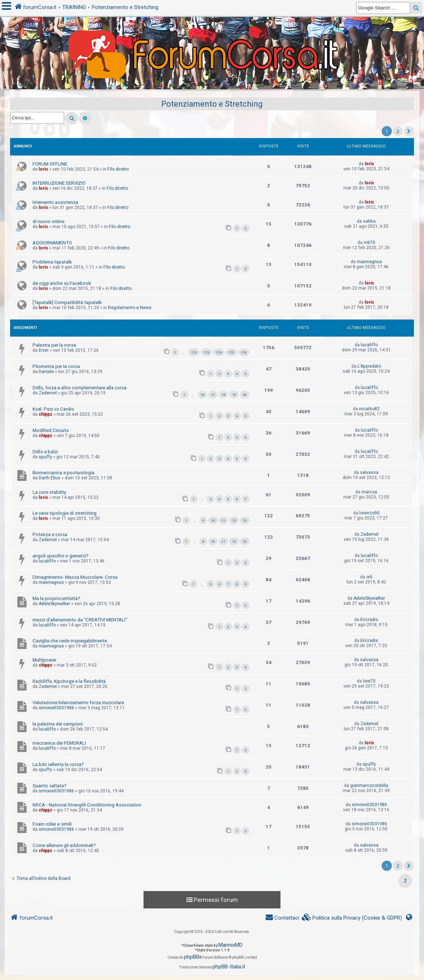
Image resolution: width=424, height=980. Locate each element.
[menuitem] (352, 918)
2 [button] (398, 131)
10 (213, 520)
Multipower (44, 660)
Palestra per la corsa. (55, 345)
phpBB (192, 957)
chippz (46, 414)
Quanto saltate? (50, 786)
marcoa (369, 492)
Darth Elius (50, 478)
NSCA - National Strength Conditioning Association (87, 805)
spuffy (45, 457)
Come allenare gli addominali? (64, 845)
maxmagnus (369, 262)
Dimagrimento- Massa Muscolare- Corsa (75, 577)
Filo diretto (118, 169)
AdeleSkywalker (54, 604)
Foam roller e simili (52, 824)
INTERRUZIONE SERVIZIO (59, 183)
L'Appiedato (369, 366)
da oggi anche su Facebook (62, 283)
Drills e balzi (45, 452)
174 (219, 352)
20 (245, 395)
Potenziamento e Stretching (212, 104)
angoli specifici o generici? (61, 556)
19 (234, 395)
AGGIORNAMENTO (52, 243)
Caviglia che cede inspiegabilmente (70, 641)
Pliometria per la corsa (56, 366)
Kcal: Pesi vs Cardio (53, 409)
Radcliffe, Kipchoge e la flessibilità (69, 681)
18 (223, 395)
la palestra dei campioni (58, 724)
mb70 (369, 243)
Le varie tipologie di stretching (65, 513)
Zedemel (48, 393)
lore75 (369, 681)
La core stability (49, 492)
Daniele (46, 372)
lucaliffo (369, 345)
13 (245, 520)
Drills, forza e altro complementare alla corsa (80, 388)
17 (213, 395)
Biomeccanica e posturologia (63, 473)
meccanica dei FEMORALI (59, 743)
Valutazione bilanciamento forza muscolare (78, 703)
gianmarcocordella (369, 786)
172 (194, 352)
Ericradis (369, 620)
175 (231, 352)
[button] (409, 131)
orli (369, 577)
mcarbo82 (369, 409)
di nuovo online (48, 221)
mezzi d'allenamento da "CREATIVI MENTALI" (80, 620)
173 (206, 352)
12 (234, 520)
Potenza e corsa (50, 534)
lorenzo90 (369, 513)
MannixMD (230, 945)
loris (43, 169)
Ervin (44, 350)
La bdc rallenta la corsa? (58, 764)
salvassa (369, 472)
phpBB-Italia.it (229, 967)
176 (244, 352)
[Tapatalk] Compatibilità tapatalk (67, 302)
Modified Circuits (51, 430)
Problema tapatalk (52, 262)
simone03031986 (56, 708)
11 (223, 520)
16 (202, 395)
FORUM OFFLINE (50, 164)
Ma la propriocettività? (56, 598)
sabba (369, 221)
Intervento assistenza (55, 202)
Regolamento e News (130, 308)
